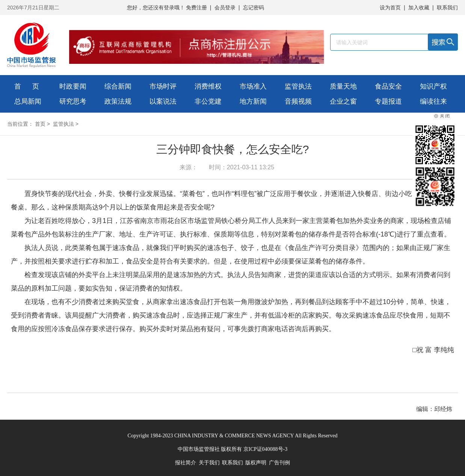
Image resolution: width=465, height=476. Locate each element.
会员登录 (225, 8)
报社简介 (186, 463)
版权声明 (256, 463)
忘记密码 (254, 8)
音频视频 (298, 101)
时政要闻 (73, 86)
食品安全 (388, 86)
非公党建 (208, 101)
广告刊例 (279, 463)
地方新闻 (253, 101)
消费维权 (208, 86)
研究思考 (73, 101)
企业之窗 (343, 101)
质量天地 (343, 86)
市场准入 (253, 86)
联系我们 (447, 8)
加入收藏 (419, 8)
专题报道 (388, 101)
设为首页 (390, 8)
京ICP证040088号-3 (265, 449)
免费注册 (196, 8)
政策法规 (118, 101)
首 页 (27, 86)
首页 (40, 124)
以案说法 (163, 101)
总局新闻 (28, 101)
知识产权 (433, 86)
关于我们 (209, 463)
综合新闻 (118, 86)
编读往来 (433, 101)
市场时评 (163, 86)
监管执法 (298, 86)
